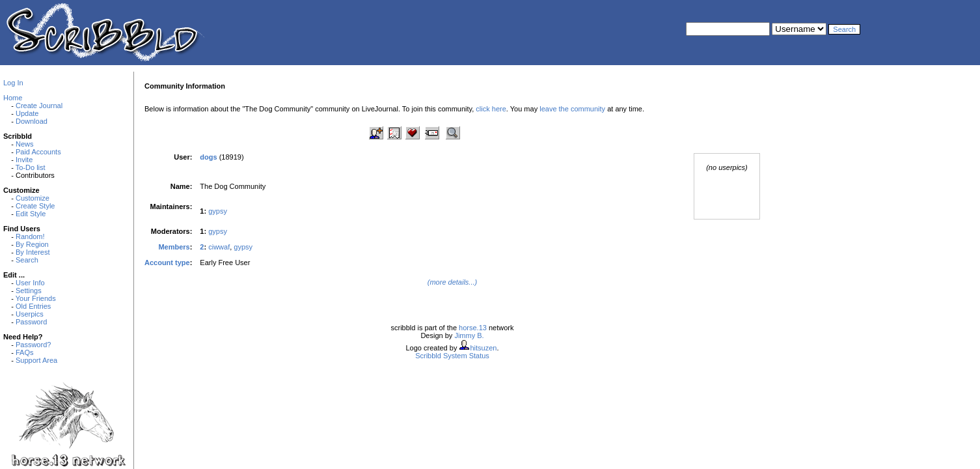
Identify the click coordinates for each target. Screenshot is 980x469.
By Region (32, 244)
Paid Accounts (38, 152)
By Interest (33, 252)
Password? (33, 345)
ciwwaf (219, 247)
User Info (30, 283)
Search (27, 260)
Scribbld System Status (452, 356)
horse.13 (473, 328)
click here (491, 109)
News (25, 144)
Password (31, 322)
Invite (24, 160)
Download (32, 121)
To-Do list (31, 167)
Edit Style (31, 214)
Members (174, 247)
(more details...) (452, 282)
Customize (33, 198)
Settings (29, 291)
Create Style (35, 206)
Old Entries (33, 306)
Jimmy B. (469, 335)
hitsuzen (483, 348)
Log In (13, 83)
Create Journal (39, 106)
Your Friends (36, 298)
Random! (30, 236)
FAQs (25, 352)
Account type (167, 263)
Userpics (30, 314)
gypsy (218, 211)
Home (13, 98)
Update (27, 113)
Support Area (36, 360)
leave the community (572, 109)
